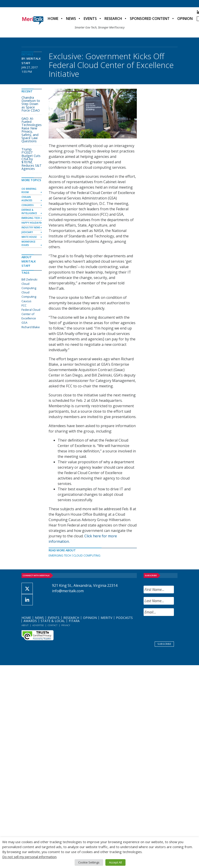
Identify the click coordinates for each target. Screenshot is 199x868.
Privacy (66, 625)
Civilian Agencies (27, 199)
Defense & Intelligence (29, 212)
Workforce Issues (28, 243)
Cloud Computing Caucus (29, 297)
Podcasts (124, 618)
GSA (24, 323)
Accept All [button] (115, 862)
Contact (53, 625)
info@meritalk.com (68, 591)
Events (90, 19)
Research (113, 19)
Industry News (31, 227)
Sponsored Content (150, 19)
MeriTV (106, 618)
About (25, 625)
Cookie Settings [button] (89, 862)
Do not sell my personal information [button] (29, 857)
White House (29, 237)
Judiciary (27, 232)
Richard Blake (31, 327)
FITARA (74, 621)
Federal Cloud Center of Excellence (31, 314)
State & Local (53, 621)
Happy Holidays (31, 223)
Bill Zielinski (29, 279)
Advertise (38, 625)
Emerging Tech (60, 555)
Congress (28, 205)
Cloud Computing (87, 555)
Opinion (185, 19)
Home (53, 19)
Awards (30, 621)
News (71, 19)
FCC (24, 305)
